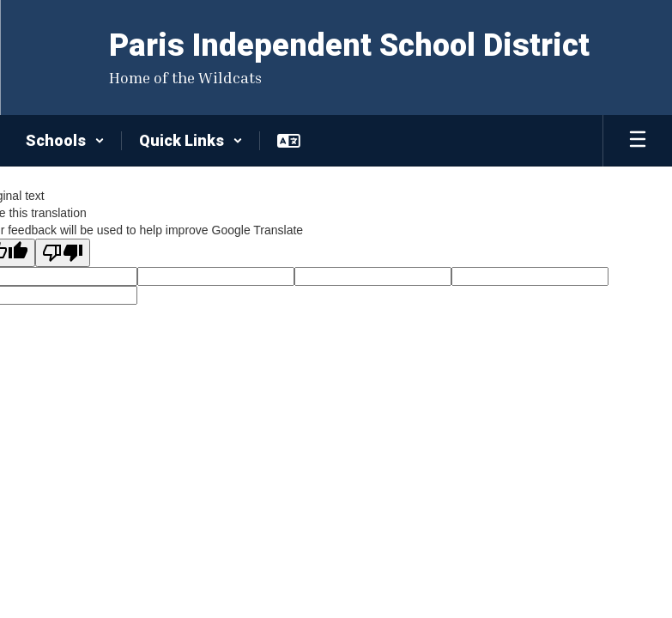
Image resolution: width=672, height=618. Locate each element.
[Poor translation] (63, 253)
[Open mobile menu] (638, 141)
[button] (65, 141)
